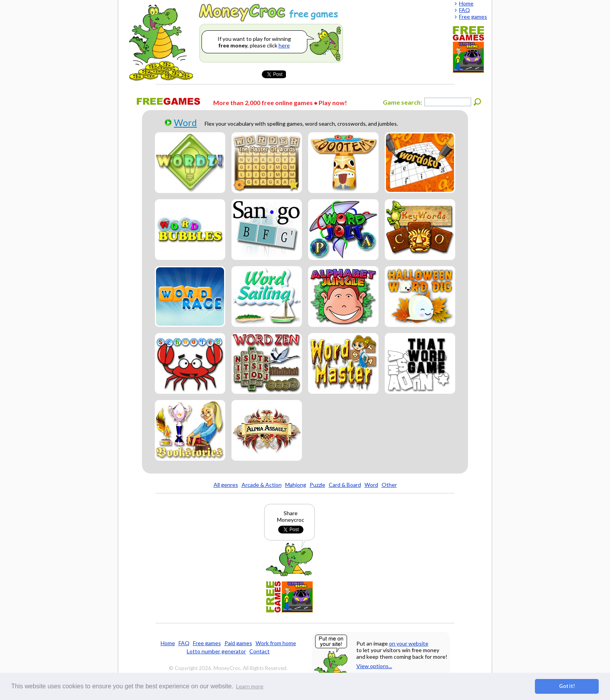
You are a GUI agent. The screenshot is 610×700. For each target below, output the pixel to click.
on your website (409, 643)
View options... (374, 666)
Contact (259, 651)
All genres (226, 485)
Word (185, 123)
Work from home (276, 643)
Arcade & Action (262, 485)
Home (168, 643)
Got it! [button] (567, 686)
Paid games (238, 643)
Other (389, 485)
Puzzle (317, 485)
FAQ (184, 643)
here (284, 45)
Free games (207, 643)
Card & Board (345, 485)
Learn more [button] (250, 686)
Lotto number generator (216, 651)
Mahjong (296, 485)
